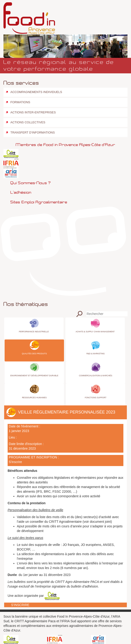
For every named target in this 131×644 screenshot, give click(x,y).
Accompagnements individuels (36, 92)
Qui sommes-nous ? (30, 183)
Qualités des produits (34, 354)
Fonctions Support (96, 398)
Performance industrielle (34, 332)
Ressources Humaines (34, 398)
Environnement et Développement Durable (34, 376)
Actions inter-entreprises (33, 112)
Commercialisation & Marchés (96, 376)
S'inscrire (15, 462)
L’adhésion (21, 192)
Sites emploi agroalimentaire (39, 202)
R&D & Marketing (96, 354)
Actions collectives (28, 122)
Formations (20, 102)
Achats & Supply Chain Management (95, 332)
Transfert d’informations (33, 132)
